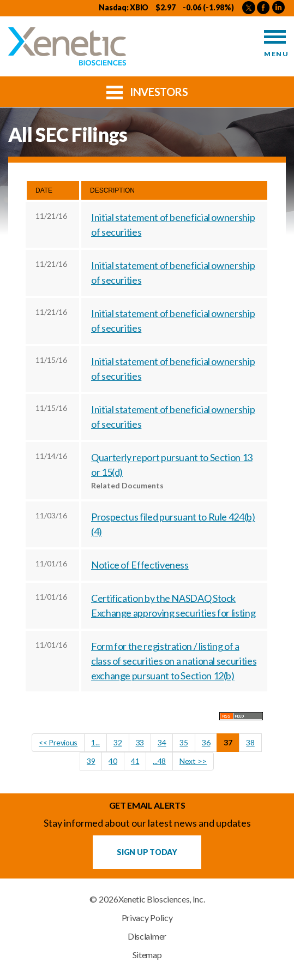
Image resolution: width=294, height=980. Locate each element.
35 (184, 742)
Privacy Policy (147, 918)
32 (118, 742)
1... (95, 742)
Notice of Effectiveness (140, 565)
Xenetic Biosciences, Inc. (162, 899)
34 (162, 742)
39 (91, 761)
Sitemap (147, 955)
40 (113, 761)
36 (206, 742)
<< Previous (58, 742)
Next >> (193, 761)
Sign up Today (147, 852)
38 (250, 742)
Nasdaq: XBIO (124, 7)
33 (140, 742)
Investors (147, 91)
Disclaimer (147, 936)
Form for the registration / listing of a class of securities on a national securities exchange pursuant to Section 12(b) (174, 661)
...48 (159, 761)
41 (135, 761)
